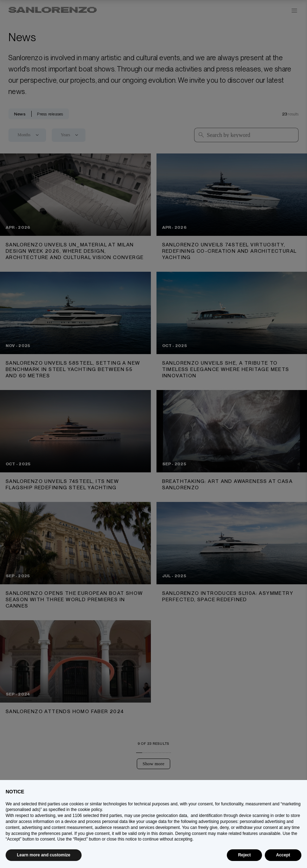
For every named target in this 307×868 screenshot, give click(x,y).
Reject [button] (244, 855)
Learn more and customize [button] (44, 855)
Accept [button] (283, 855)
